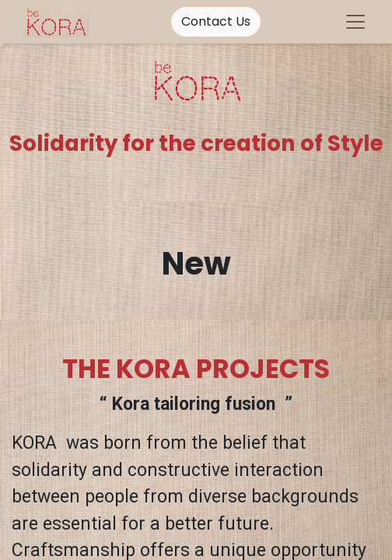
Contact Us (216, 21)
